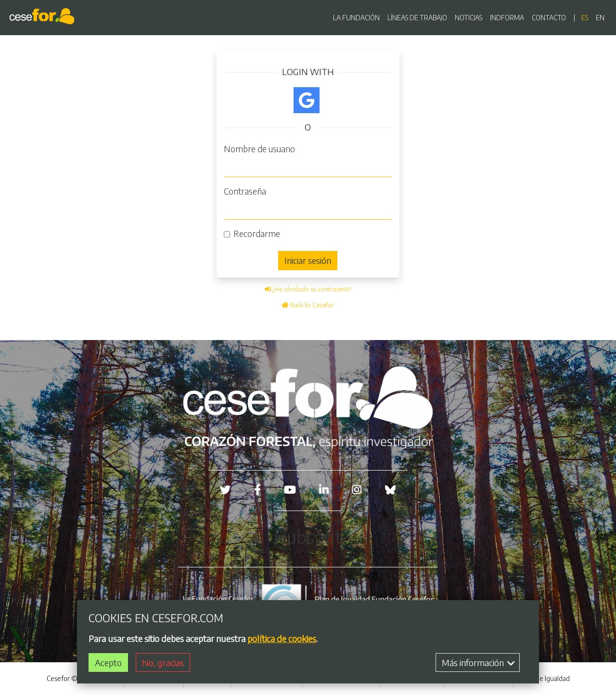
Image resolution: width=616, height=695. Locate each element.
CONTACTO (549, 18)
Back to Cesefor (308, 305)
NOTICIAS (468, 18)
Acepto (108, 662)
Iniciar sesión (308, 260)
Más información (478, 662)
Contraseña (245, 191)
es (585, 18)
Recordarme (257, 233)
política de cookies (282, 638)
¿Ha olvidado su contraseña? (308, 289)
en (600, 18)
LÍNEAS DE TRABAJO (417, 18)
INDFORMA (507, 18)
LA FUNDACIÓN (356, 18)
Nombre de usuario (259, 149)
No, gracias (163, 662)
